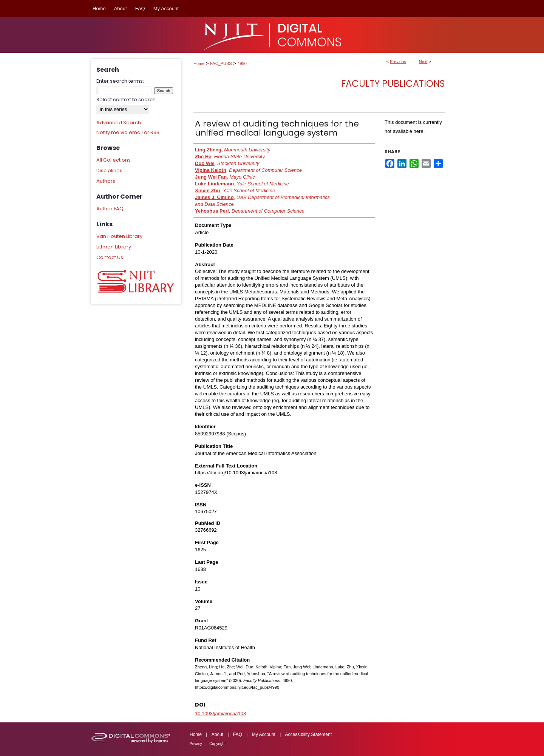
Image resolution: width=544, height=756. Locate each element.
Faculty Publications (393, 84)
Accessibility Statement (308, 734)
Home (199, 63)
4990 (242, 63)
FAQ (238, 734)
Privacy (196, 744)
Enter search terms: (120, 81)
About (217, 734)
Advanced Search (119, 123)
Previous (398, 62)
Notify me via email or (128, 133)
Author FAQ (110, 209)
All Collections (114, 160)
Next (423, 62)
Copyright (217, 744)
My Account (264, 734)
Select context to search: (127, 100)
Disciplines (109, 170)
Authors (106, 181)
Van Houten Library (119, 236)
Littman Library (114, 247)
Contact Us (110, 257)
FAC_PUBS (221, 63)
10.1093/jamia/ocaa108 (220, 714)
